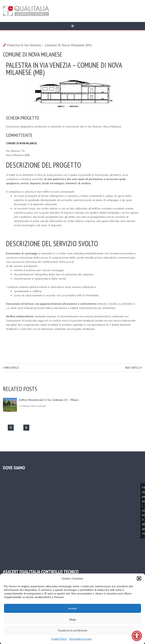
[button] (139, 578)
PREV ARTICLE (11, 368)
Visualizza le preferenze (73, 630)
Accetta (72, 608)
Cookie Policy (59, 639)
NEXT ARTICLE (134, 368)
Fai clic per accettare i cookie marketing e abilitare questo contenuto (143, 510)
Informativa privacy (80, 639)
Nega (73, 619)
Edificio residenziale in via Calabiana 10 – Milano (49, 400)
